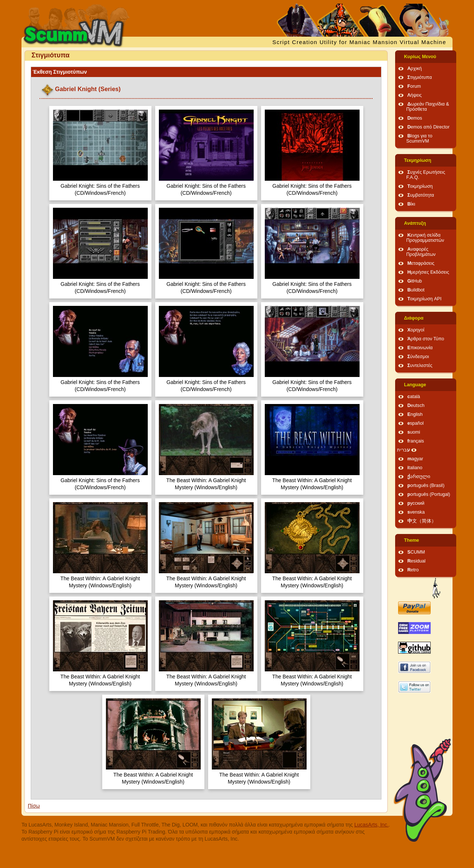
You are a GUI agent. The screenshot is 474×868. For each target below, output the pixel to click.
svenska (416, 512)
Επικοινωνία (420, 348)
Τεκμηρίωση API (424, 299)
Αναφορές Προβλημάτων (421, 252)
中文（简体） (422, 521)
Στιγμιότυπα (420, 77)
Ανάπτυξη (415, 223)
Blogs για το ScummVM (419, 138)
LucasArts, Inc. (372, 825)
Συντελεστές (420, 365)
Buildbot (416, 290)
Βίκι (411, 204)
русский (416, 503)
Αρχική (415, 69)
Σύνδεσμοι (418, 357)
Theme (412, 540)
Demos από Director (428, 127)
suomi (414, 432)
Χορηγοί (416, 330)
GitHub (415, 281)
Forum (414, 86)
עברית (403, 450)
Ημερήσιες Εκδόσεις (428, 272)
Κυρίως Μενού (420, 57)
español (415, 423)
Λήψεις (415, 95)
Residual (416, 561)
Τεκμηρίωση (418, 160)
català (414, 397)
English (415, 414)
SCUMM (416, 552)
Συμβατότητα (421, 195)
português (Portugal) (429, 494)
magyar (415, 459)
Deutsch (416, 405)
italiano (415, 468)
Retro (413, 570)
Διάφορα (414, 318)
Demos (415, 118)
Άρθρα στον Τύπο (426, 339)
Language (415, 385)
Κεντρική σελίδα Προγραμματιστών (425, 238)
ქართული (419, 477)
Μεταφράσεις (421, 263)
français (416, 441)
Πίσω (34, 806)
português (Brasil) (426, 485)
